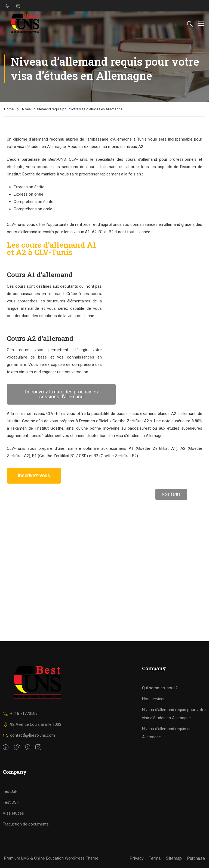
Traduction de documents (26, 824)
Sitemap (174, 858)
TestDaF (10, 791)
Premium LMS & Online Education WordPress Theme (51, 858)
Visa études (13, 813)
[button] (61, 394)
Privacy (137, 858)
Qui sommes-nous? (160, 688)
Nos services (154, 699)
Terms (155, 858)
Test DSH (11, 802)
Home (9, 109)
